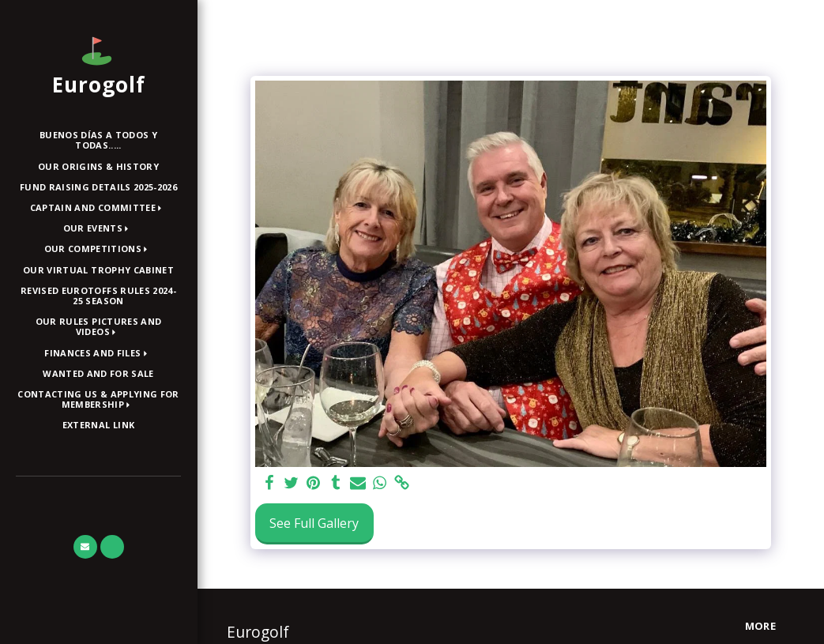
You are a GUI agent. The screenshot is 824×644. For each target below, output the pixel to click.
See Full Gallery (314, 523)
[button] (99, 208)
